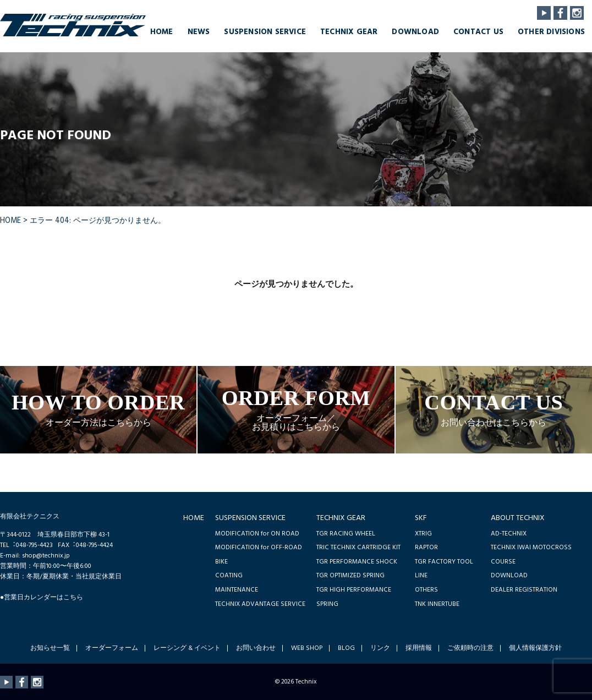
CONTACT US (478, 32)
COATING (229, 575)
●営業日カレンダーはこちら (42, 597)
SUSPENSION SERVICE (265, 32)
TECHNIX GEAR (349, 32)
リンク (380, 648)
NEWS (199, 32)
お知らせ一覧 (50, 648)
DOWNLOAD (415, 32)
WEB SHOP (307, 648)
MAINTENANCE (237, 590)
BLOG (346, 648)
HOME (162, 32)
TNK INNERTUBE (437, 604)
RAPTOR (426, 547)
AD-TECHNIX (509, 534)
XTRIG (423, 534)
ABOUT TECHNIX (518, 518)
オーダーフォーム (112, 648)
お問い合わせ (256, 648)
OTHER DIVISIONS (551, 32)
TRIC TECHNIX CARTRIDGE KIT (358, 547)
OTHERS (426, 590)
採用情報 (419, 648)
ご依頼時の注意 (470, 648)
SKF (421, 518)
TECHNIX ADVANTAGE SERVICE (260, 604)
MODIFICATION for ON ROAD (257, 534)
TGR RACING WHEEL (346, 534)
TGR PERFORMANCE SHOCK (357, 562)
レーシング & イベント (187, 648)
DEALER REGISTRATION (524, 590)
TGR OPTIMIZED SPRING (350, 575)
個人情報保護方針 (535, 648)
